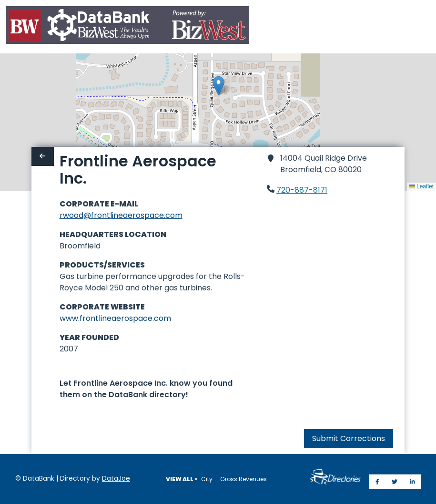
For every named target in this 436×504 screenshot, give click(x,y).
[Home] (127, 27)
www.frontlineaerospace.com (115, 318)
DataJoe (116, 478)
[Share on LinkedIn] (412, 482)
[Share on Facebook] (377, 482)
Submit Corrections (349, 438)
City (207, 479)
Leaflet (421, 186)
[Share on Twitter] (395, 482)
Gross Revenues (243, 479)
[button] (218, 86)
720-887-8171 (302, 190)
